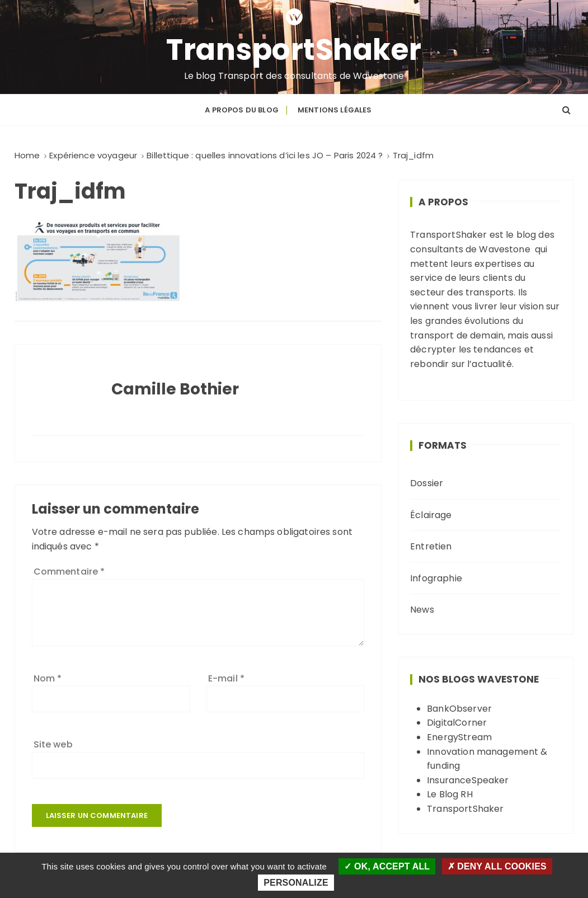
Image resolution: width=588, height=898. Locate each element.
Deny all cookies (497, 866)
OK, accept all (387, 866)
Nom (48, 678)
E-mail (226, 678)
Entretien (431, 546)
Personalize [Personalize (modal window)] (296, 883)
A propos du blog (241, 110)
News (422, 610)
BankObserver (459, 709)
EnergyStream (459, 737)
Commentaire (69, 572)
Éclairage (431, 515)
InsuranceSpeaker (468, 780)
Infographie (436, 578)
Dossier (427, 483)
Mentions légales (335, 110)
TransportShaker (294, 50)
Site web (53, 744)
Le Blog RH (450, 794)
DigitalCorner (457, 723)
